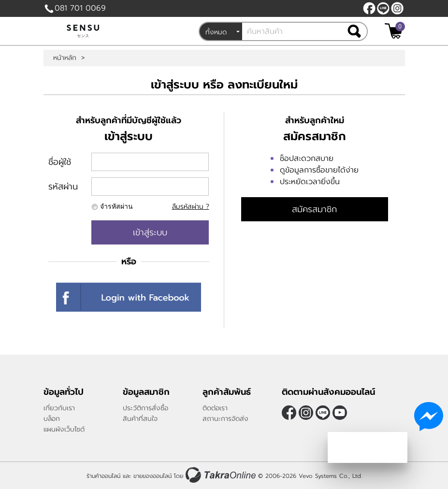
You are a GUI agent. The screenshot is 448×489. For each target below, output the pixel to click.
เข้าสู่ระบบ (150, 232)
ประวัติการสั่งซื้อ (145, 408)
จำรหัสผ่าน (116, 207)
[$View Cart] (394, 31)
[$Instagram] (397, 8)
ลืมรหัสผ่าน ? (191, 207)
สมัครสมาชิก (314, 209)
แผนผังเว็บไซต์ (64, 429)
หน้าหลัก (65, 58)
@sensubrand (383, 8)
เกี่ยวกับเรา (59, 408)
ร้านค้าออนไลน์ (103, 476)
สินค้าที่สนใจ (140, 419)
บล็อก (52, 419)
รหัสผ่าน (63, 187)
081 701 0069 (80, 8)
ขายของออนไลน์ (152, 476)
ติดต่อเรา (215, 408)
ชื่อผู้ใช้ (60, 162)
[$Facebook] (369, 8)
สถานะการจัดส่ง (225, 419)
